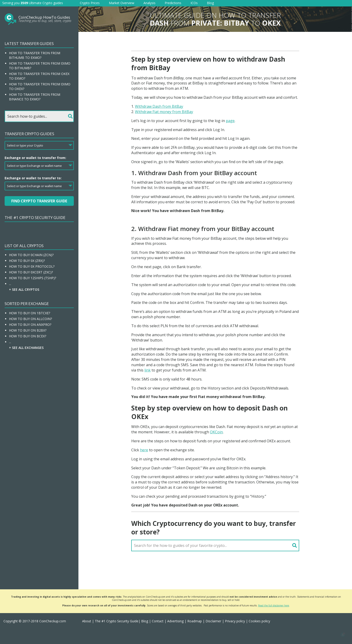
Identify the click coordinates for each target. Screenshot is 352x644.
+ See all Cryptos (24, 289)
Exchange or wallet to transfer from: (35, 158)
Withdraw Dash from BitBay (159, 106)
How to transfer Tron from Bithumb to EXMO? (35, 55)
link (148, 370)
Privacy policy (235, 621)
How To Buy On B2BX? (28, 330)
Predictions (173, 3)
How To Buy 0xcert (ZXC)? (31, 272)
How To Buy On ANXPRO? (30, 325)
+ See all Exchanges (26, 348)
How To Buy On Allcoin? (30, 319)
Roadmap (195, 621)
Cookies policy (259, 621)
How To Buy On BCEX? (28, 336)
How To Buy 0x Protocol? (32, 266)
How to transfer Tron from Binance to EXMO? (35, 97)
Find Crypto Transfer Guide (39, 201)
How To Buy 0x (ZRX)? (27, 261)
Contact (158, 621)
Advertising (175, 621)
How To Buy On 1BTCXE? (30, 313)
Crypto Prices (90, 3)
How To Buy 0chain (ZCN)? (31, 255)
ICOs (194, 3)
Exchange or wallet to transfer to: (33, 178)
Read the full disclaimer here (274, 605)
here (144, 450)
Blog (210, 3)
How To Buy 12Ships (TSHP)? (33, 278)
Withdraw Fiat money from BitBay (164, 112)
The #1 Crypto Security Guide (35, 217)
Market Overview (122, 3)
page (230, 121)
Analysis (149, 3)
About (87, 621)
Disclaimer (213, 621)
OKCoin (216, 432)
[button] (343, 635)
